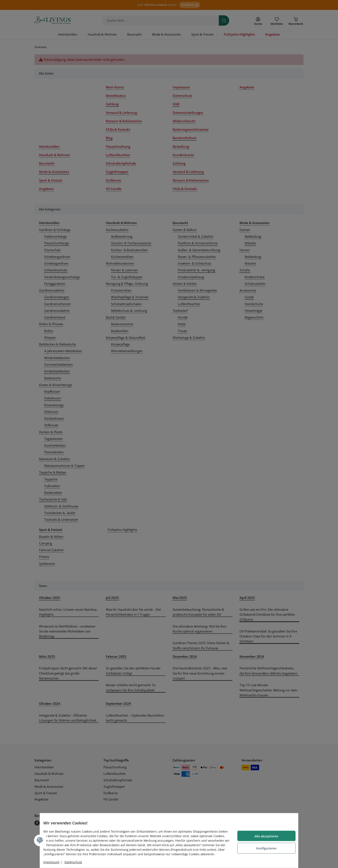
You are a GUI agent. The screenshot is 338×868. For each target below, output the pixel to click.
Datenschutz (77, 862)
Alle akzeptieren (263, 834)
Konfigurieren (263, 846)
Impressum (55, 862)
